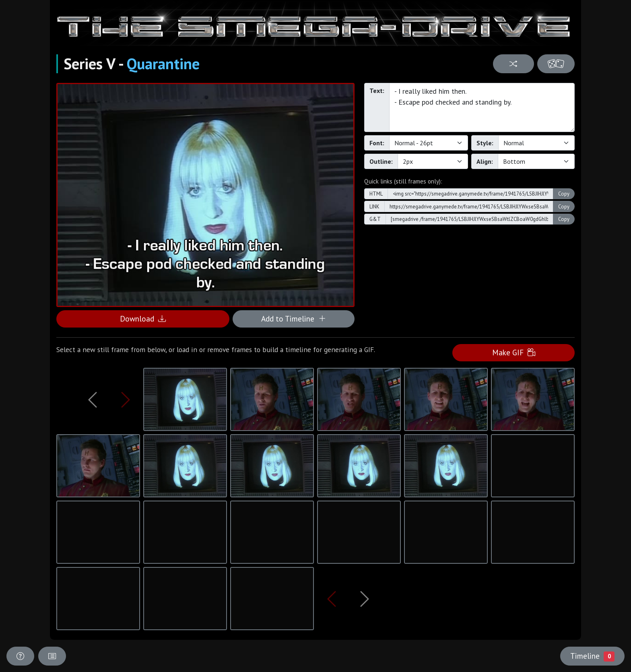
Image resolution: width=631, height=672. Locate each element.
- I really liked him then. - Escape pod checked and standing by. (482, 107)
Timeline (592, 656)
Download (143, 318)
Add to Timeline (294, 318)
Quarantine (163, 64)
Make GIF (514, 352)
